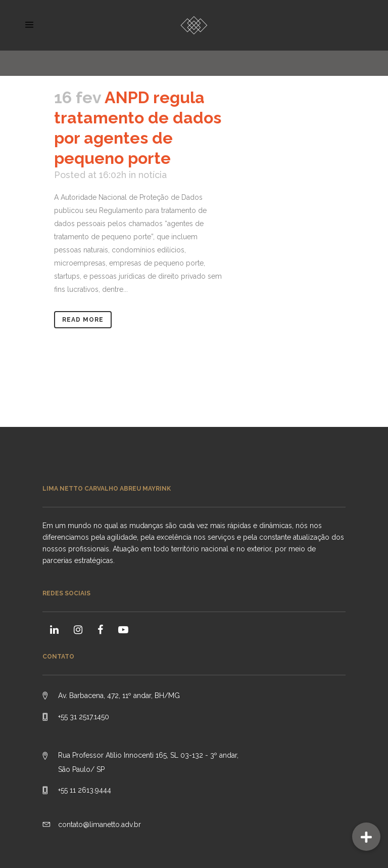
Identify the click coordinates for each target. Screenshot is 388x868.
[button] (366, 837)
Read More (83, 320)
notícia (153, 175)
